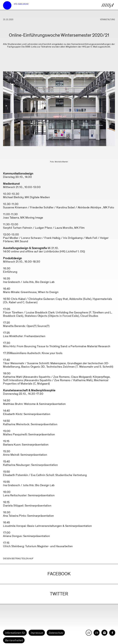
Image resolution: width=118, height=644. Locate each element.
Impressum (37, 633)
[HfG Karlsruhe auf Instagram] (104, 633)
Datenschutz (56, 633)
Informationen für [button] (15, 633)
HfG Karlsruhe (21, 4)
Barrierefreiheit (14, 640)
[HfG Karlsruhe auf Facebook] (112, 633)
